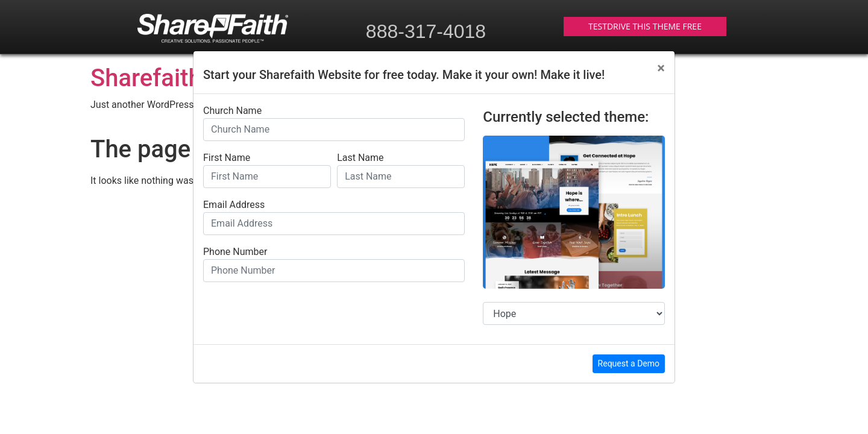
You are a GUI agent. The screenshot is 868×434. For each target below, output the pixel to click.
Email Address (234, 205)
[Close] (661, 68)
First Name (227, 158)
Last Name (360, 158)
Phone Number (235, 252)
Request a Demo (629, 363)
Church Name (232, 111)
